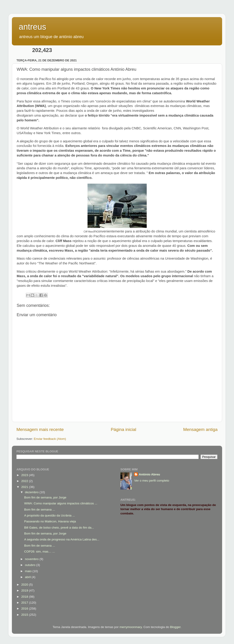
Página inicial (124, 429)
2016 (25, 609)
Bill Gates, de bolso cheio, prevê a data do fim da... (59, 528)
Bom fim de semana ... (40, 510)
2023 (25, 475)
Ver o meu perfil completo (152, 481)
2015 (25, 615)
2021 (25, 487)
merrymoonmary (131, 627)
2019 (25, 591)
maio (29, 571)
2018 (25, 597)
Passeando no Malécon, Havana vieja (50, 521)
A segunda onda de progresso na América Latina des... (62, 539)
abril (28, 577)
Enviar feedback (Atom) (50, 439)
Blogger (175, 627)
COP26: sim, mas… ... (40, 551)
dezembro (32, 492)
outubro (31, 565)
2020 (25, 585)
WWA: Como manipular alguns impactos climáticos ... (61, 503)
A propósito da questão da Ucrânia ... (50, 515)
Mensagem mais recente (40, 429)
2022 (25, 481)
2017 (25, 603)
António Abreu (149, 474)
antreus (32, 27)
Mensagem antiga (200, 429)
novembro (32, 559)
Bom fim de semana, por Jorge (45, 497)
